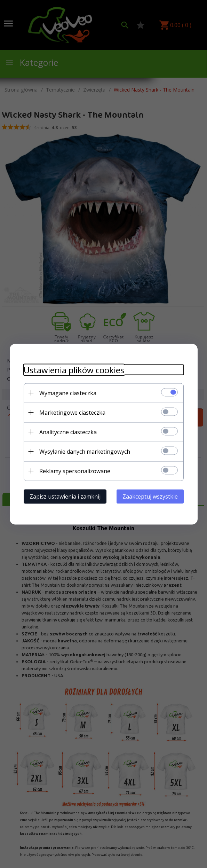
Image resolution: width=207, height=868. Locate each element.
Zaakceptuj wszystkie (150, 496)
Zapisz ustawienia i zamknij (65, 496)
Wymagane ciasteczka (68, 393)
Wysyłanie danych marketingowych (85, 451)
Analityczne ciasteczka (68, 432)
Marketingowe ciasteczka (72, 412)
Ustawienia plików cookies (74, 370)
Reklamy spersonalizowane (75, 471)
